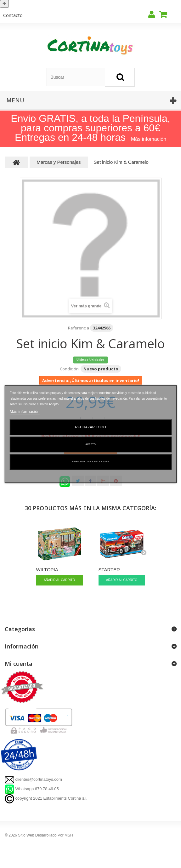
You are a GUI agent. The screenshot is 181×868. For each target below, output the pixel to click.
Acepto (90, 444)
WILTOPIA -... (51, 570)
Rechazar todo (90, 427)
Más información (24, 411)
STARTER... (111, 570)
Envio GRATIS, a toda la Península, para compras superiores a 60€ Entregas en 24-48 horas (90, 128)
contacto (13, 15)
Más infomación (149, 139)
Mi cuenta (19, 664)
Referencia (79, 328)
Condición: (70, 369)
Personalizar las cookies (91, 462)
